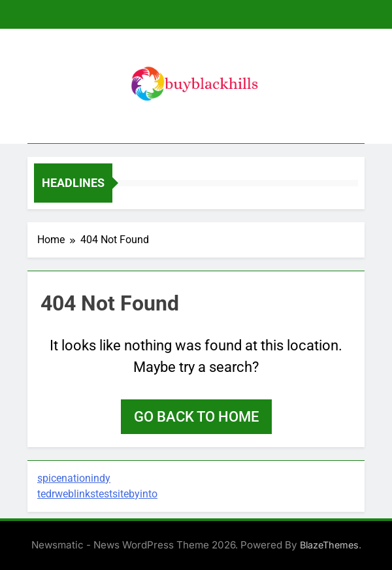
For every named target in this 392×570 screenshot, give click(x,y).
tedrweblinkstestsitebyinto (97, 494)
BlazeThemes (329, 545)
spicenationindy (74, 478)
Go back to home (196, 417)
